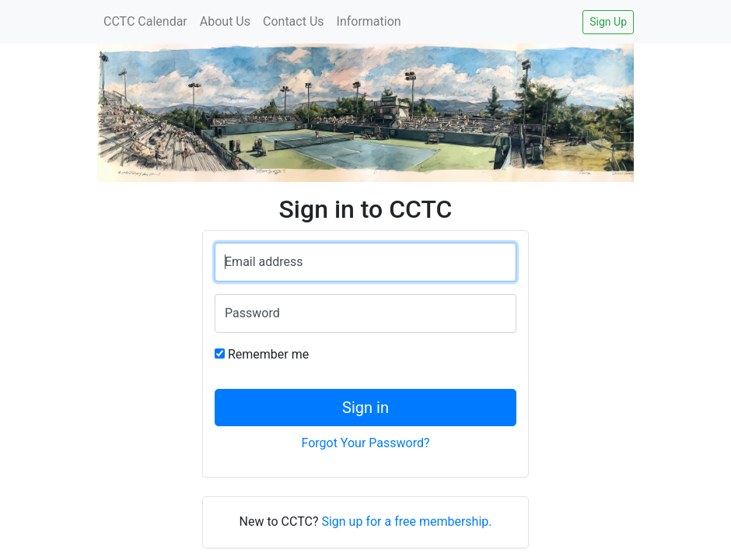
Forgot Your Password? (365, 443)
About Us (225, 21)
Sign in (365, 408)
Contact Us (294, 21)
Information (369, 21)
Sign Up (608, 22)
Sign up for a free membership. (406, 521)
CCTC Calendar (145, 21)
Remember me (268, 354)
